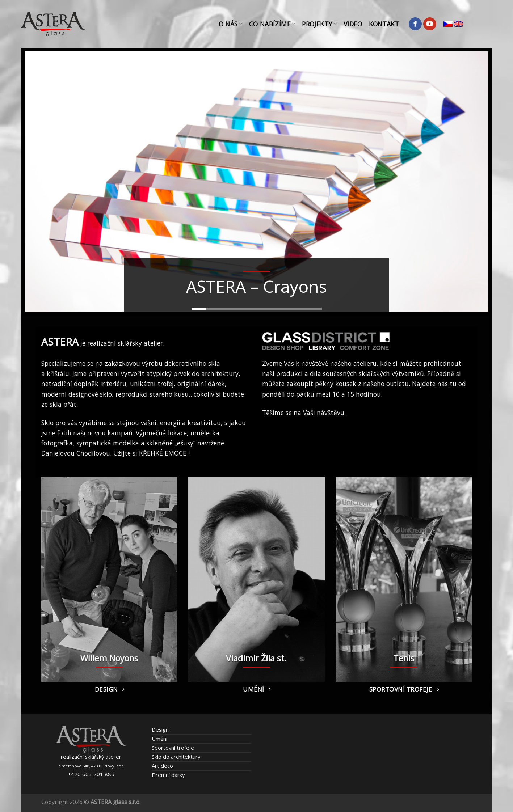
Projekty (319, 24)
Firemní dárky (168, 775)
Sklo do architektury (176, 757)
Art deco (162, 766)
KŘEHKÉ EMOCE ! (164, 453)
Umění (159, 739)
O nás (231, 24)
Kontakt (384, 24)
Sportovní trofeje (173, 748)
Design (160, 729)
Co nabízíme (272, 24)
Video (353, 24)
